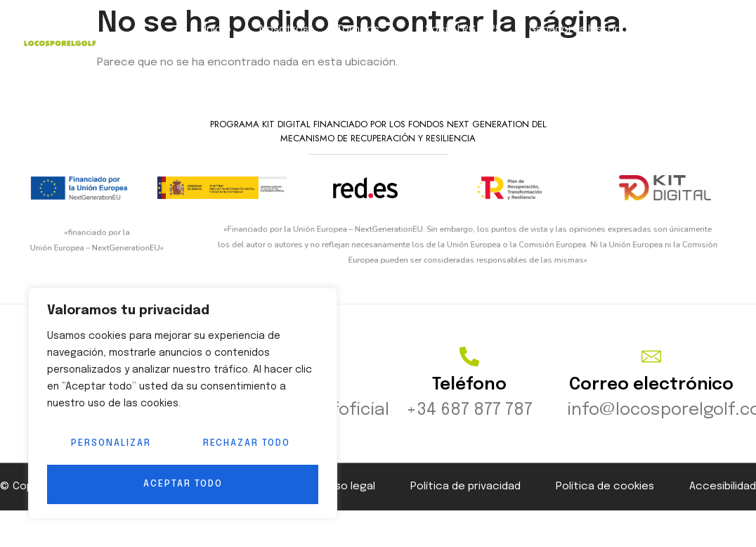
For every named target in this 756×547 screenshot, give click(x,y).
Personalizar (110, 445)
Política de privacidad (465, 497)
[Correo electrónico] (651, 367)
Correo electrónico (651, 395)
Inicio (218, 30)
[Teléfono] (469, 367)
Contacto (695, 30)
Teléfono (469, 395)
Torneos (367, 29)
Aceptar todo (183, 484)
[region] (183, 404)
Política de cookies (605, 497)
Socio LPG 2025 (463, 30)
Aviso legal (348, 497)
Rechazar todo (246, 445)
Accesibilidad (723, 497)
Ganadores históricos (585, 30)
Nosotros (284, 30)
